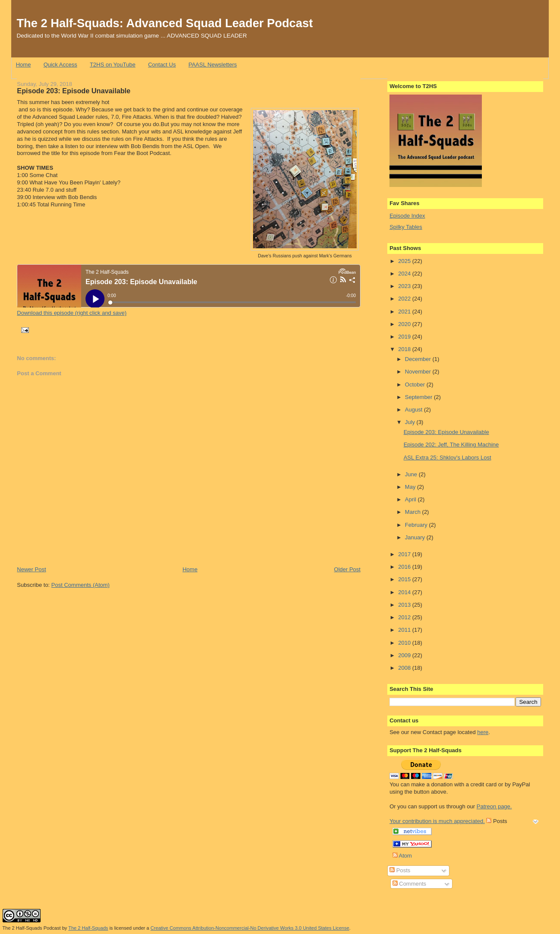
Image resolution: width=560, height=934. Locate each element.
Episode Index (407, 216)
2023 (405, 286)
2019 (405, 337)
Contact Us (162, 65)
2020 (405, 324)
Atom (402, 856)
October (416, 385)
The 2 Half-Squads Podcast (32, 928)
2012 (405, 617)
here (483, 732)
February (417, 525)
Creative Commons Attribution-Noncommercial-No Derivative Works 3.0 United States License (250, 928)
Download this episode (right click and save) (72, 313)
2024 (405, 274)
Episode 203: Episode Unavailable (74, 91)
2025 (405, 261)
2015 (405, 579)
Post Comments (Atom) (81, 585)
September (419, 397)
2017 (405, 554)
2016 (405, 567)
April (411, 499)
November (419, 372)
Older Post (347, 569)
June (412, 474)
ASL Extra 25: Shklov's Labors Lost (448, 458)
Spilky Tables (406, 227)
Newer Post (31, 569)
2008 (405, 668)
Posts (400, 870)
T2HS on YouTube (113, 65)
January (416, 537)
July (411, 422)
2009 (405, 655)
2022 (405, 299)
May (411, 487)
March (414, 512)
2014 (405, 592)
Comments (409, 884)
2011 (405, 630)
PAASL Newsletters (212, 65)
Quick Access (60, 65)
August (414, 410)
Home (24, 65)
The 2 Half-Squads (88, 928)
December (419, 359)
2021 (405, 312)
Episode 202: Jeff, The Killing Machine (451, 445)
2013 (405, 605)
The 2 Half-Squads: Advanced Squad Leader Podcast (165, 23)
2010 (405, 643)
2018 (405, 349)
